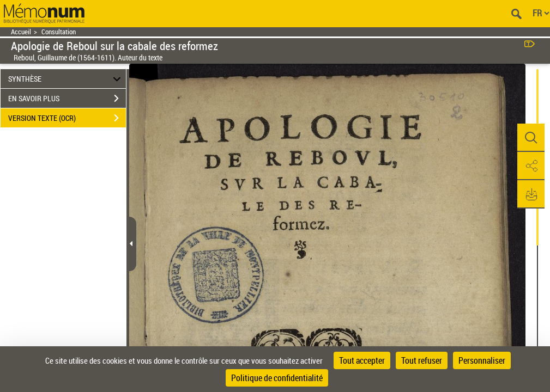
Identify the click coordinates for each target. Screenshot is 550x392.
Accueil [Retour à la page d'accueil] (21, 32)
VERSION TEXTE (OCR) (67, 118)
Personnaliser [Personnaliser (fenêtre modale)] (482, 360)
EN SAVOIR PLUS (67, 99)
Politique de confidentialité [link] (277, 378)
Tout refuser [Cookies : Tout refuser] (422, 360)
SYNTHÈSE (66, 79)
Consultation (59, 32)
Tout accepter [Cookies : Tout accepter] (362, 360)
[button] (531, 138)
